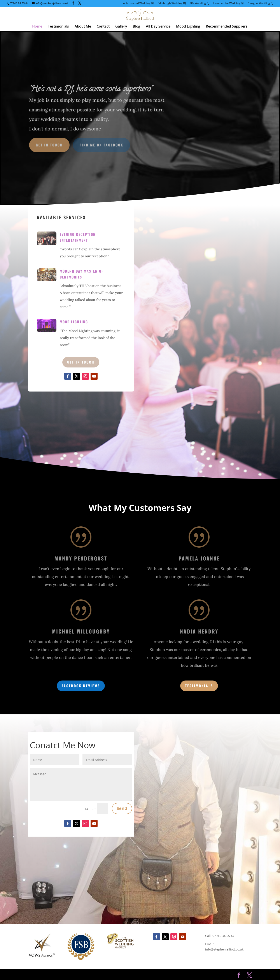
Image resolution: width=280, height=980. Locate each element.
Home (37, 27)
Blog (136, 27)
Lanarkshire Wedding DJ (228, 3)
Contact (103, 27)
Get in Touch (51, 144)
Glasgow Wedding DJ (261, 3)
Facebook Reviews (81, 686)
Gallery (121, 27)
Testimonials (58, 27)
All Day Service (158, 27)
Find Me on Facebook (102, 144)
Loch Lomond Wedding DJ (138, 3)
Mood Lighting (188, 27)
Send (122, 808)
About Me (83, 27)
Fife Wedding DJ (200, 3)
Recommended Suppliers (227, 27)
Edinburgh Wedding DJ (172, 3)
